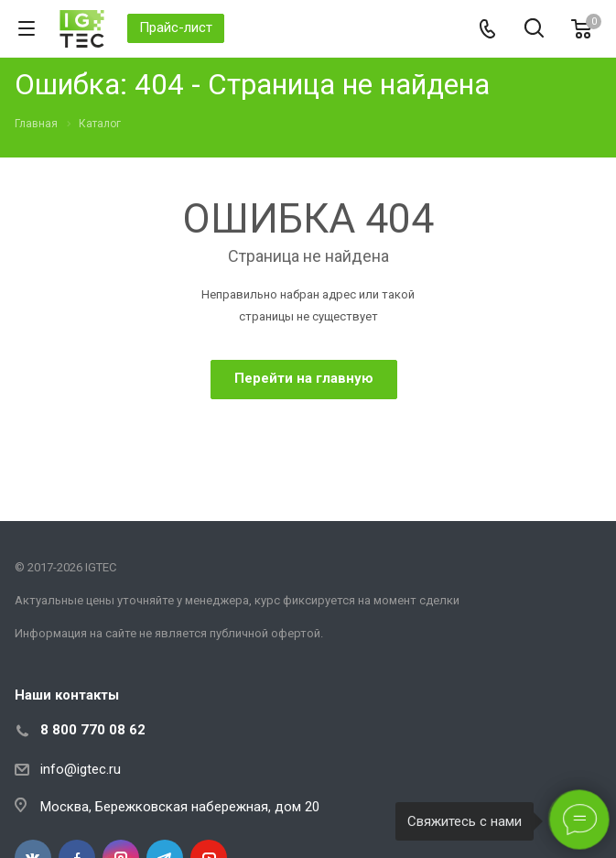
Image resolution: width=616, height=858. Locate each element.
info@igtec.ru (81, 769)
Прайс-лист (176, 27)
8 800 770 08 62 (93, 730)
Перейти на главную (304, 378)
